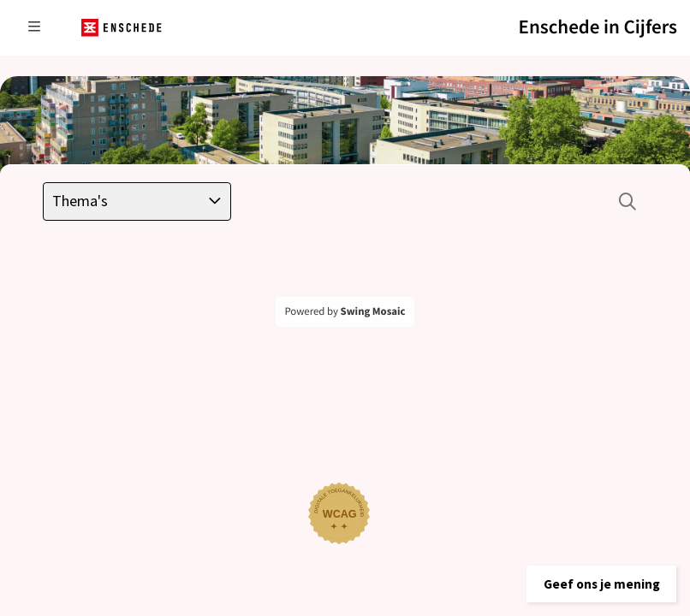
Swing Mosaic (373, 311)
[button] (591, 577)
